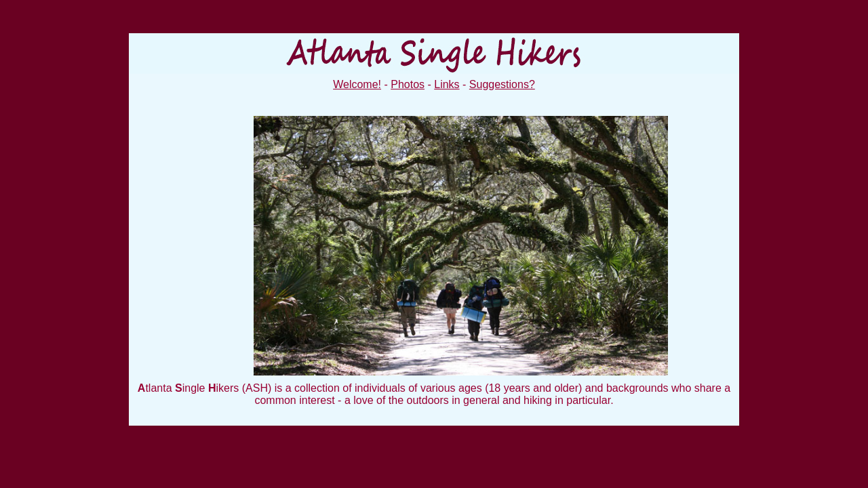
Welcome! (357, 84)
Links (447, 84)
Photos (408, 84)
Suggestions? (502, 84)
